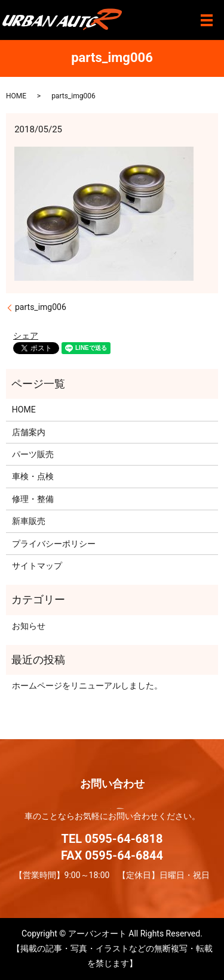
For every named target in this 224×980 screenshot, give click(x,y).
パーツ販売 (33, 454)
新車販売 (29, 521)
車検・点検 (33, 476)
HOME (16, 96)
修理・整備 (33, 499)
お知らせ (29, 626)
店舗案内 (29, 432)
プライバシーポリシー (54, 544)
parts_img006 (41, 307)
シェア (26, 336)
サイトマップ (37, 566)
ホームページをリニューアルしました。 (87, 686)
